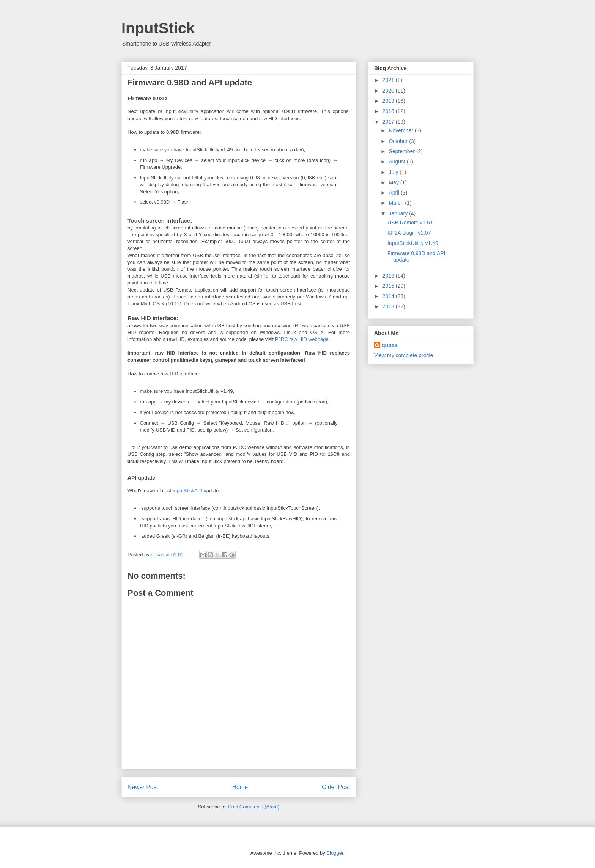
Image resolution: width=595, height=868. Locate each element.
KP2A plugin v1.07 (409, 233)
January (399, 213)
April (395, 193)
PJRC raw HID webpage (302, 339)
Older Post (336, 787)
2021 (389, 80)
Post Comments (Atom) (254, 807)
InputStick (158, 28)
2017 (389, 122)
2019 (389, 101)
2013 (389, 306)
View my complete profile (404, 355)
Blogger (335, 853)
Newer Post (143, 787)
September (402, 151)
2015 (389, 286)
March (397, 203)
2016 (389, 276)
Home (240, 787)
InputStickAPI (187, 491)
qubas (390, 345)
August (397, 162)
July (394, 172)
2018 (389, 111)
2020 (389, 91)
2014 (389, 296)
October (399, 141)
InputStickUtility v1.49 (413, 243)
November (401, 130)
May (394, 182)
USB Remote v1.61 (410, 223)
